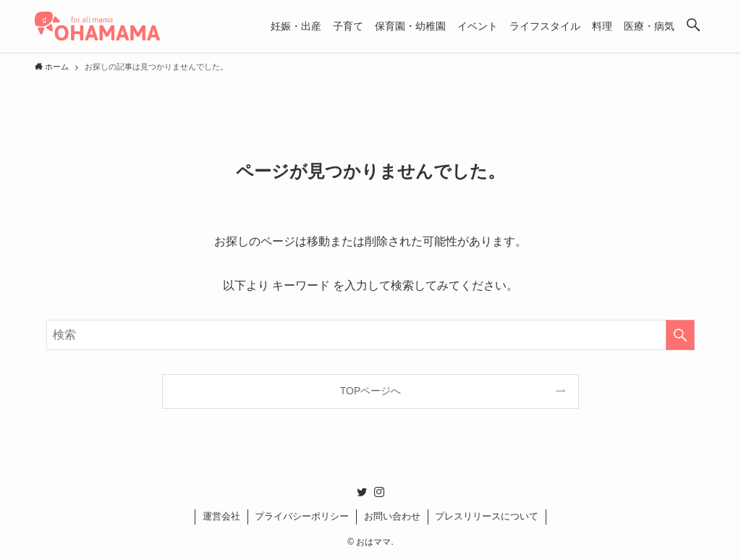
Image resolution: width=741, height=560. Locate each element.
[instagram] (379, 492)
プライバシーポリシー (302, 516)
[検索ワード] (370, 335)
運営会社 (221, 516)
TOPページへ (371, 391)
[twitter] (362, 492)
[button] (693, 26)
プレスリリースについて (487, 516)
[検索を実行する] (680, 335)
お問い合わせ (392, 516)
